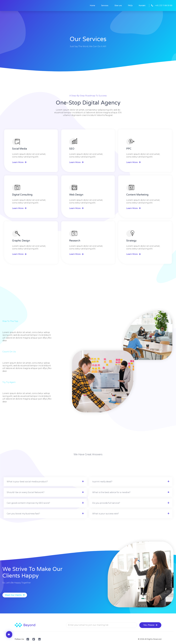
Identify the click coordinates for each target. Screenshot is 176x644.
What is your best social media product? (27, 482)
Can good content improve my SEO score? (28, 503)
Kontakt (142, 6)
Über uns (118, 6)
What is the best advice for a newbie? (111, 492)
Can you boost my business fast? (23, 514)
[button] (45, 482)
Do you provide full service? (106, 503)
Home (92, 6)
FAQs (130, 6)
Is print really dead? (102, 482)
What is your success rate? (106, 514)
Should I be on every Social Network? (26, 492)
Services (105, 6)
